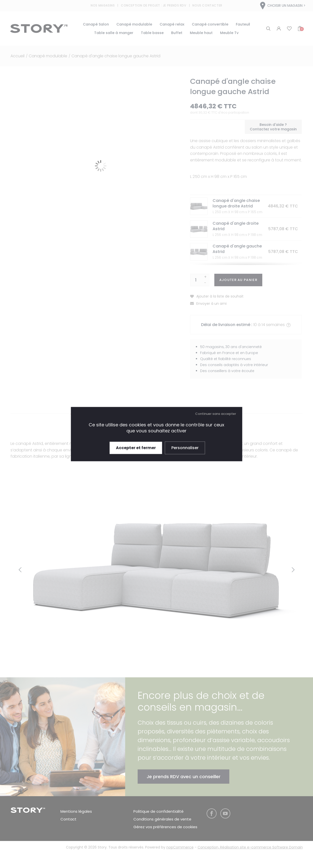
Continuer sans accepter (216, 414)
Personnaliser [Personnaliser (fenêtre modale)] (185, 448)
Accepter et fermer (136, 448)
